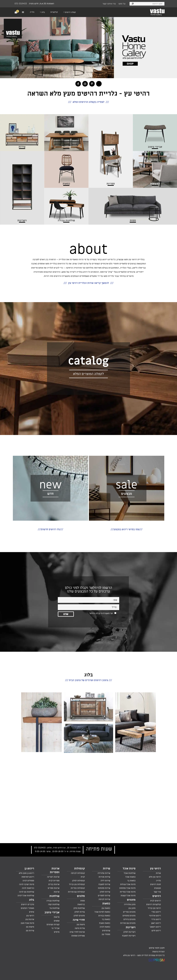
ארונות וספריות (55, 870)
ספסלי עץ (106, 934)
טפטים (57, 921)
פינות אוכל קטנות (128, 896)
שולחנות (54, 896)
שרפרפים (106, 931)
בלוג (32, 900)
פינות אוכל (129, 869)
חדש (50, 494)
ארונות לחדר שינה (77, 932)
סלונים (81, 896)
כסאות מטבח (105, 923)
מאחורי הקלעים (27, 908)
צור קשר (157, 892)
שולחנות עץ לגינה (27, 892)
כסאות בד (106, 919)
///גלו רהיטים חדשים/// (50, 529)
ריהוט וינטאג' (155, 927)
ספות (83, 901)
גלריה (158, 881)
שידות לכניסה (104, 899)
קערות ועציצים (53, 925)
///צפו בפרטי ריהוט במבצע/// (127, 529)
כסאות (106, 904)
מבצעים (126, 494)
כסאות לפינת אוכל (102, 912)
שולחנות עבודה (53, 901)
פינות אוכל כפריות (128, 892)
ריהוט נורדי (156, 919)
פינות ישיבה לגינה (27, 884)
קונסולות (80, 869)
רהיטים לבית (155, 901)
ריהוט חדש (156, 931)
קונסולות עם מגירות (76, 892)
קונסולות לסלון (78, 881)
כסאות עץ (106, 908)
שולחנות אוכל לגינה (26, 896)
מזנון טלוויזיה (130, 904)
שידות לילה (105, 881)
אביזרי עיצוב (52, 912)
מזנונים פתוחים (129, 916)
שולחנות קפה (54, 904)
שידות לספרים (104, 896)
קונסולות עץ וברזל (77, 884)
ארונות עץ (30, 919)
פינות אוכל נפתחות (127, 888)
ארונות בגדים (54, 884)
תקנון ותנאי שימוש (157, 948)
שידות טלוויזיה (104, 873)
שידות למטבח (104, 884)
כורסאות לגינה (28, 888)
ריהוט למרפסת (28, 877)
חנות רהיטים (155, 884)
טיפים (32, 912)
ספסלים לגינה (28, 881)
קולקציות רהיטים (154, 904)
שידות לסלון (105, 892)
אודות (158, 873)
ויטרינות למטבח (129, 936)
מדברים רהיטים (28, 904)
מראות (57, 917)
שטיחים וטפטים (78, 936)
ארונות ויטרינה (53, 877)
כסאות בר (131, 881)
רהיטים (157, 896)
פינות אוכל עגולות (128, 884)
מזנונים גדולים (130, 919)
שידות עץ (30, 931)
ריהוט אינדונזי (155, 916)
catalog (88, 361)
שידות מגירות (104, 877)
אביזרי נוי (55, 928)
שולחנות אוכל (130, 873)
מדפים (57, 932)
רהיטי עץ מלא (155, 877)
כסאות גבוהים (104, 916)
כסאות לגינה (105, 927)
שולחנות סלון (79, 908)
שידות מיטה (80, 928)
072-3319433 (21, 4)
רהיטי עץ (155, 869)
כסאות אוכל (130, 877)
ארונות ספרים (54, 888)
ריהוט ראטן (156, 923)
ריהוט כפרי (156, 912)
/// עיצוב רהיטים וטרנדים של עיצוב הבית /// (89, 680)
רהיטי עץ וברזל (154, 908)
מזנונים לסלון (79, 916)
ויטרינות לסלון (129, 932)
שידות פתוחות (104, 888)
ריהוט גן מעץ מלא (26, 873)
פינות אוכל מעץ (27, 923)
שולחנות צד (54, 908)
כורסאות (81, 904)
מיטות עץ (81, 925)
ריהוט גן (29, 869)
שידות (106, 869)
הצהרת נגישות (158, 952)
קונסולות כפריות (78, 888)
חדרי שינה (79, 920)
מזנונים (131, 900)
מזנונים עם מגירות (128, 923)
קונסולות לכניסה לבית (78, 875)
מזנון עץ (132, 908)
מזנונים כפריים (129, 912)
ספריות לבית (54, 881)
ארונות (57, 892)
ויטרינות (131, 927)
